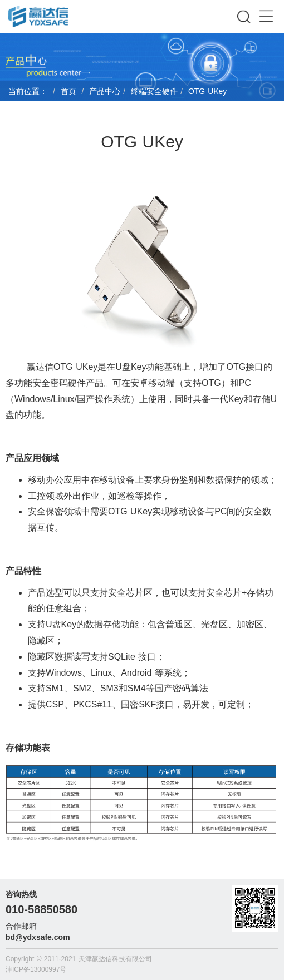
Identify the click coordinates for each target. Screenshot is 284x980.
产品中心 (105, 91)
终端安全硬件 (154, 91)
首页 (68, 91)
